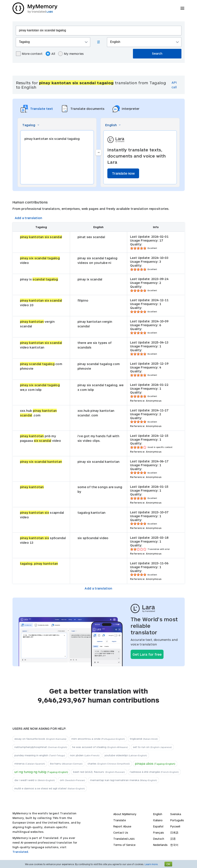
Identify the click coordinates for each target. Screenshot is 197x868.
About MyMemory (125, 814)
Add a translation (29, 218)
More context (29, 54)
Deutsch (159, 839)
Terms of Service (124, 845)
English (158, 814)
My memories (71, 54)
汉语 (173, 839)
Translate (120, 820)
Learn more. (151, 864)
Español (158, 826)
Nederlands (160, 845)
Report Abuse (122, 826)
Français (159, 833)
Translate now (123, 173)
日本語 (174, 833)
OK (168, 864)
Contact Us (121, 833)
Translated (124, 839)
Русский (175, 826)
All (50, 54)
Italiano (158, 820)
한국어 (174, 845)
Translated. (21, 852)
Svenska (176, 814)
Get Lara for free (147, 654)
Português (177, 820)
